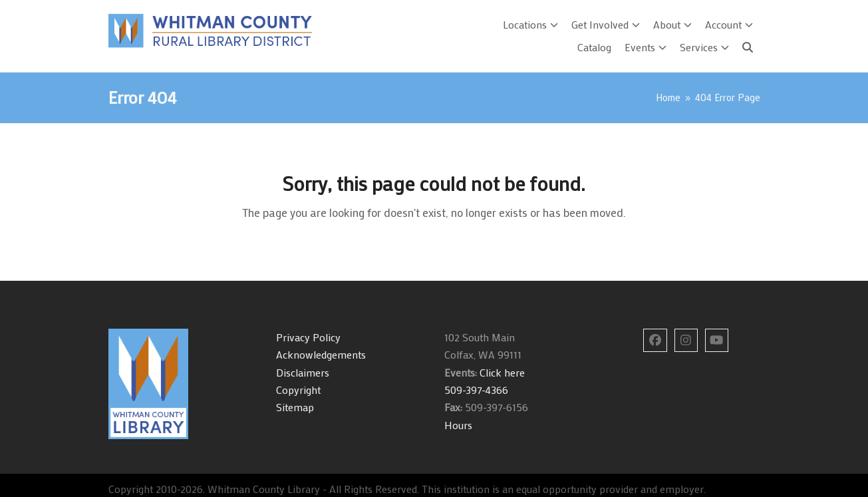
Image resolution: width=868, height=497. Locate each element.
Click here (501, 372)
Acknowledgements (321, 354)
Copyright (298, 390)
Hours (458, 425)
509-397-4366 (476, 390)
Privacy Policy (308, 337)
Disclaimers (303, 372)
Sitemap (295, 407)
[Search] (748, 47)
